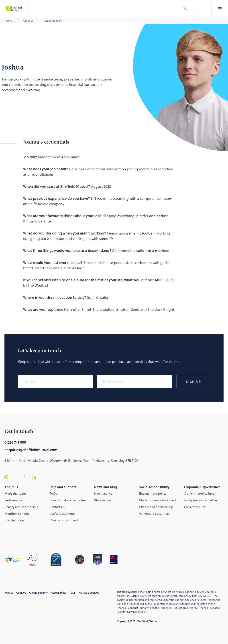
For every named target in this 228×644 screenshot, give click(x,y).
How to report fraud (64, 520)
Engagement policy (153, 493)
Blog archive (103, 500)
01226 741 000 (15, 442)
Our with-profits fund (199, 493)
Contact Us (57, 507)
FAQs (53, 493)
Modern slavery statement (158, 500)
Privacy (9, 593)
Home (8, 21)
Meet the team (53, 21)
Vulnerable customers (154, 513)
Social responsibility (154, 487)
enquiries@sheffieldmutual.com (31, 450)
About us (28, 21)
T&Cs (72, 593)
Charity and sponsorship (21, 507)
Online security (38, 593)
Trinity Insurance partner (201, 500)
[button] (220, 9)
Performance (13, 500)
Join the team (14, 520)
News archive (103, 493)
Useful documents (62, 513)
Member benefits (17, 513)
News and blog (106, 487)
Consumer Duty (195, 507)
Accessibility (58, 593)
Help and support (63, 487)
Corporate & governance (202, 487)
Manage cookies (89, 593)
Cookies (21, 593)
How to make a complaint (68, 500)
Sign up (193, 382)
